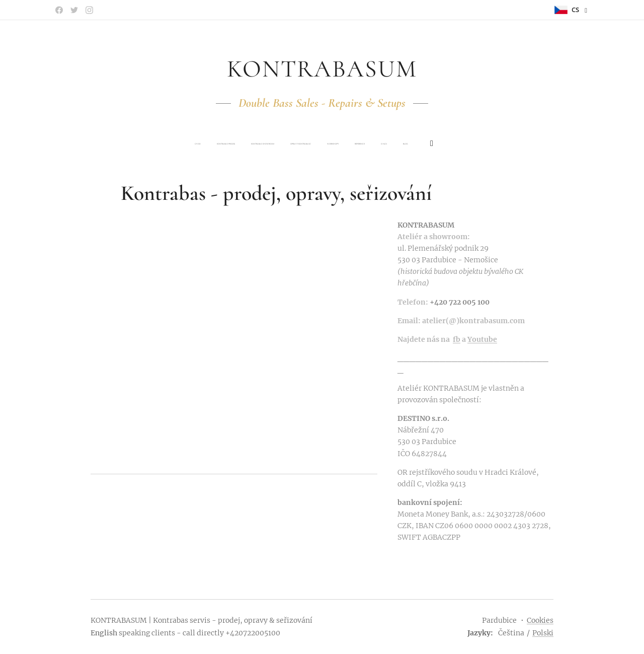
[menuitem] (253, 144)
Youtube (482, 339)
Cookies (540, 620)
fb (457, 339)
